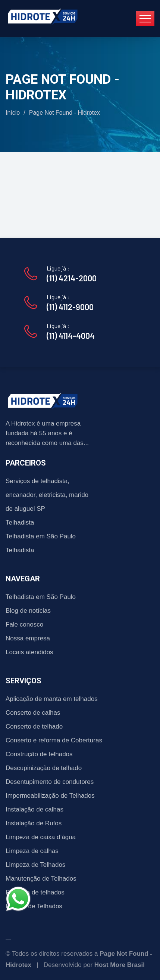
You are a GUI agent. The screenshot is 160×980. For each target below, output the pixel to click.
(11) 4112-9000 (70, 307)
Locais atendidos (29, 652)
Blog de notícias (28, 611)
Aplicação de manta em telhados (52, 699)
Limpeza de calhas (32, 851)
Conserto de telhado (34, 727)
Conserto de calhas (33, 713)
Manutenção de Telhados (41, 879)
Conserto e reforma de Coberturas (54, 740)
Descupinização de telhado (44, 768)
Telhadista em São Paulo (41, 536)
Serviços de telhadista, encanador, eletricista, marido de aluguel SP (47, 495)
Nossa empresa (28, 638)
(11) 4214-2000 (72, 278)
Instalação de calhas (34, 809)
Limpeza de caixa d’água (41, 837)
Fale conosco (24, 625)
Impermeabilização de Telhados (50, 796)
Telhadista (20, 523)
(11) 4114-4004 (71, 336)
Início (13, 113)
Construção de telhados (39, 754)
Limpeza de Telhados (35, 865)
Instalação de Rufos (34, 823)
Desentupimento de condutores (50, 782)
